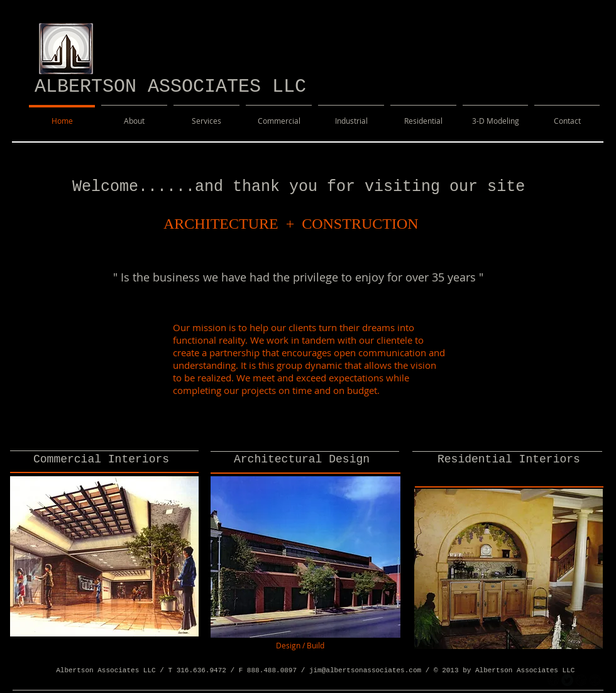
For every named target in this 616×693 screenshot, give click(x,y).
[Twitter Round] (567, 680)
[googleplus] (581, 680)
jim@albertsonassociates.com (365, 670)
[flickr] (595, 680)
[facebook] (553, 680)
